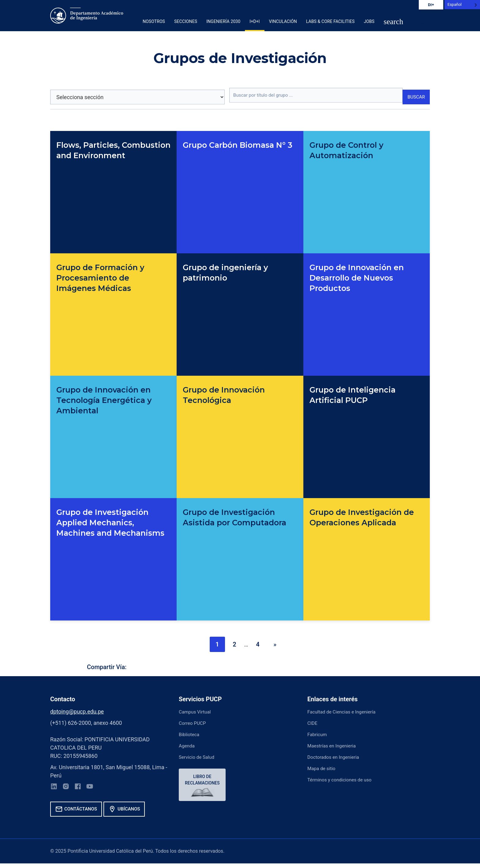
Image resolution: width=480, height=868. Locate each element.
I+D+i (255, 21)
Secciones (186, 21)
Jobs (369, 21)
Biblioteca (191, 734)
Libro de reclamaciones (204, 781)
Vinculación (283, 21)
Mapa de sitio (324, 768)
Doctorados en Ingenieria (338, 757)
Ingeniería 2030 (223, 21)
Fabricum (319, 734)
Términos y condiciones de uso (345, 779)
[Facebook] (82, 788)
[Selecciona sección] (135, 97)
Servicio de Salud (200, 757)
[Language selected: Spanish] (462, 5)
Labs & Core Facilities (330, 21)
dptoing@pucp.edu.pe (77, 712)
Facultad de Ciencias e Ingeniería (348, 712)
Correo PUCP (195, 723)
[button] (393, 22)
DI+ (431, 5)
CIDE (313, 723)
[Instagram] (69, 788)
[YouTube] (96, 788)
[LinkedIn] (55, 788)
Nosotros (154, 21)
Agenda (188, 745)
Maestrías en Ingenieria (336, 745)
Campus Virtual (198, 712)
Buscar (415, 97)
